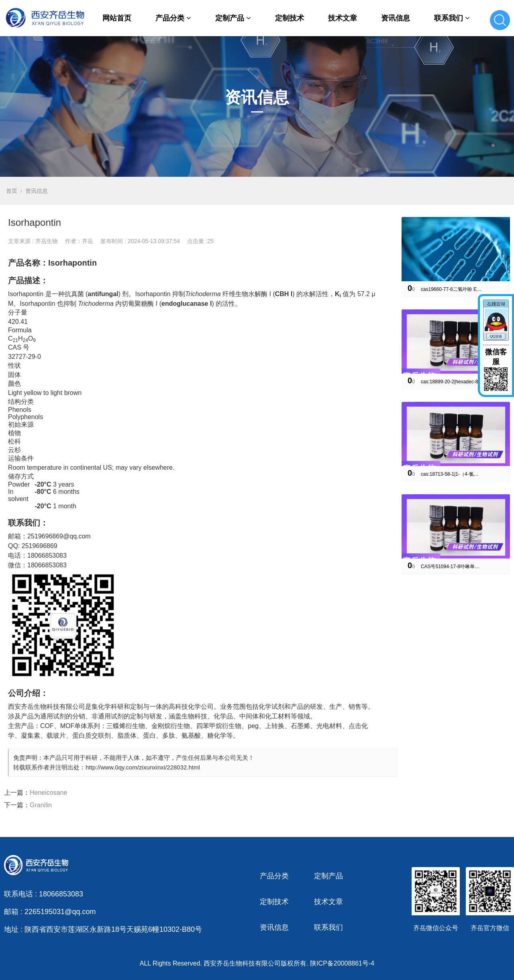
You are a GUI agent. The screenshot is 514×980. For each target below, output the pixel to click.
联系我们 (452, 18)
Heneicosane (48, 793)
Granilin (41, 805)
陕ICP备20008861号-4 (342, 963)
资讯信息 (396, 18)
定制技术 (290, 18)
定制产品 (233, 18)
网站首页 (117, 18)
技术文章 (343, 18)
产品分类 (173, 18)
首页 (12, 191)
